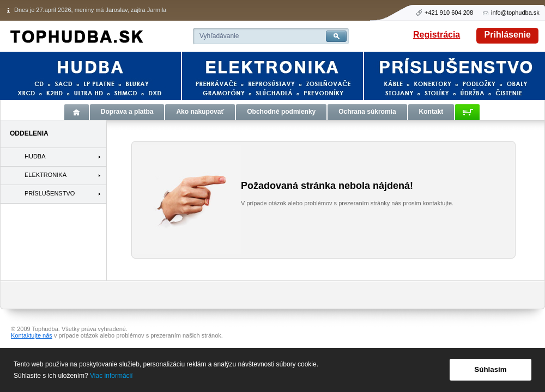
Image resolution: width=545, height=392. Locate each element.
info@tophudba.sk (515, 13)
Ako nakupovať (200, 112)
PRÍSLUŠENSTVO (50, 193)
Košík (467, 112)
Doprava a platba (127, 112)
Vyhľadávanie (219, 36)
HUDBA (35, 156)
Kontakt (431, 112)
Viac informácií (111, 376)
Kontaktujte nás (32, 335)
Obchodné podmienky (281, 112)
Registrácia (437, 35)
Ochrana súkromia (367, 112)
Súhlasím (490, 369)
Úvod (77, 112)
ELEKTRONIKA (46, 175)
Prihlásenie (508, 35)
